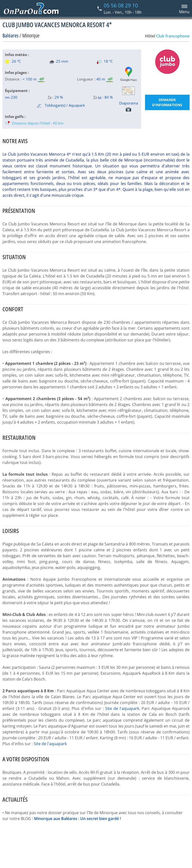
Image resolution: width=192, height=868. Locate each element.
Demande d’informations (167, 102)
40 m (101, 79)
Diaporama (129, 106)
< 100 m (30, 79)
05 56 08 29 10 (121, 5)
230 (11, 97)
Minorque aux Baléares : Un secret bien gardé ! (77, 819)
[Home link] (31, 9)
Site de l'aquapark (122, 708)
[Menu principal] (184, 8)
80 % (109, 97)
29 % (59, 97)
